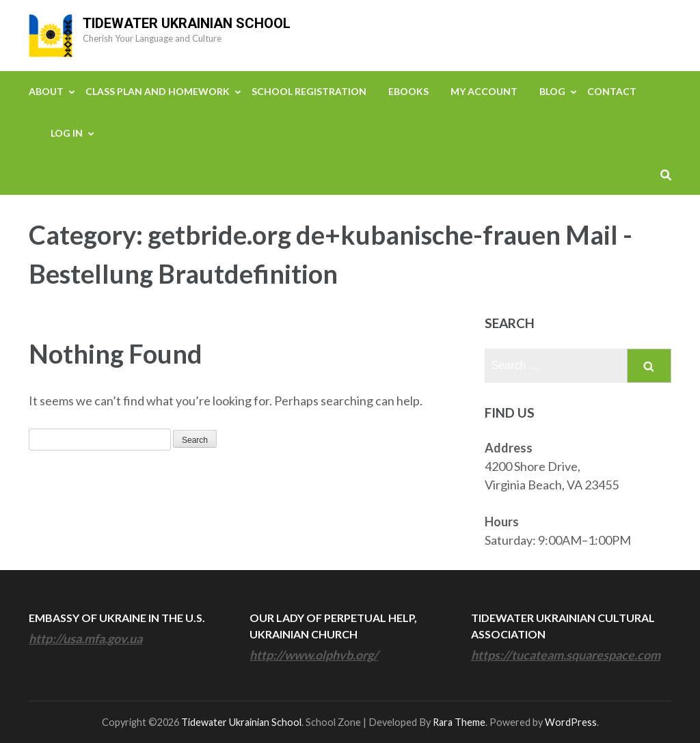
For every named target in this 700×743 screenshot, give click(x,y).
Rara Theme (459, 722)
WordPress (571, 722)
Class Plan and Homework (158, 91)
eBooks (408, 91)
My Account (484, 91)
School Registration (309, 91)
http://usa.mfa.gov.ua (85, 638)
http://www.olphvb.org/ (314, 655)
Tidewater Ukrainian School (187, 23)
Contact (612, 91)
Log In (67, 133)
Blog (552, 91)
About (46, 91)
